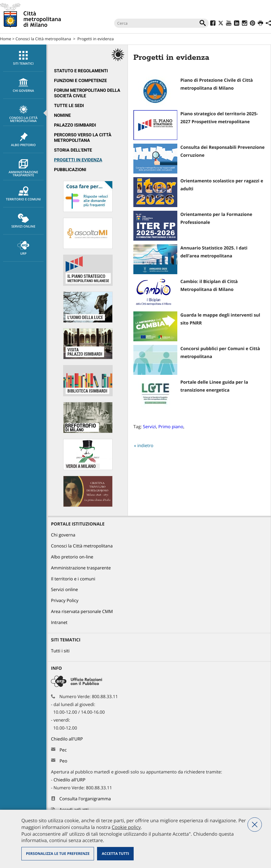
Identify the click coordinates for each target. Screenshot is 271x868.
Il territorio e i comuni (73, 579)
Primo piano (171, 427)
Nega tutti (255, 825)
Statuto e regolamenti (81, 71)
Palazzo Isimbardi (75, 125)
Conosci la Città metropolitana (43, 39)
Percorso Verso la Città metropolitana (83, 138)
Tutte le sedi (69, 106)
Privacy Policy (65, 601)
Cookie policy (126, 827)
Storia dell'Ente (73, 150)
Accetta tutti (115, 854)
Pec (63, 750)
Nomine (62, 115)
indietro (145, 446)
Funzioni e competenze (80, 81)
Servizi (149, 427)
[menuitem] (23, 58)
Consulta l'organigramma (85, 799)
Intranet (59, 623)
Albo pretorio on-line (72, 557)
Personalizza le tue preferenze (58, 854)
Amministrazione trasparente (23, 168)
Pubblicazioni (70, 170)
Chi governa (63, 535)
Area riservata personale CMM (82, 612)
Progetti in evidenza (96, 39)
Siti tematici (23, 58)
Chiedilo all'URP (67, 739)
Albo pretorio (23, 140)
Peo (63, 761)
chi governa (23, 85)
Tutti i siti (60, 651)
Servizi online (23, 221)
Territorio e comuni (23, 194)
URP (23, 248)
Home (6, 39)
